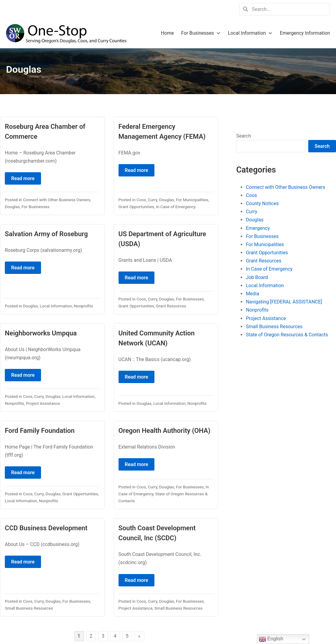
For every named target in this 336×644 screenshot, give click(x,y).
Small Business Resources (29, 608)
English (271, 639)
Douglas (12, 207)
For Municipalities (192, 200)
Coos (141, 200)
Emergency (258, 228)
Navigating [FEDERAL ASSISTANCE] (284, 302)
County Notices (262, 203)
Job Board (257, 277)
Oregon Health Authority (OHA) (165, 431)
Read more (23, 178)
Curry (152, 200)
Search (244, 136)
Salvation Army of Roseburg (46, 234)
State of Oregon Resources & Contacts (287, 335)
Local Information (56, 306)
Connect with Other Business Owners (57, 200)
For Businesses (36, 207)
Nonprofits (84, 306)
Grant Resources (171, 306)
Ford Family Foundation (40, 431)
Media (252, 294)
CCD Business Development (46, 528)
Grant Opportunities (136, 207)
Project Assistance (43, 403)
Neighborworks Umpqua (41, 333)
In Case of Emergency (176, 207)
